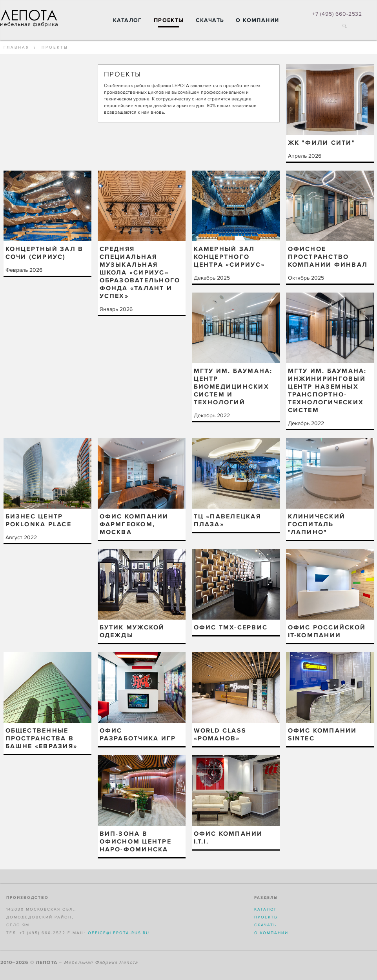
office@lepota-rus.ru (119, 933)
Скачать (210, 20)
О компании (257, 20)
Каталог (127, 20)
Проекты (169, 20)
